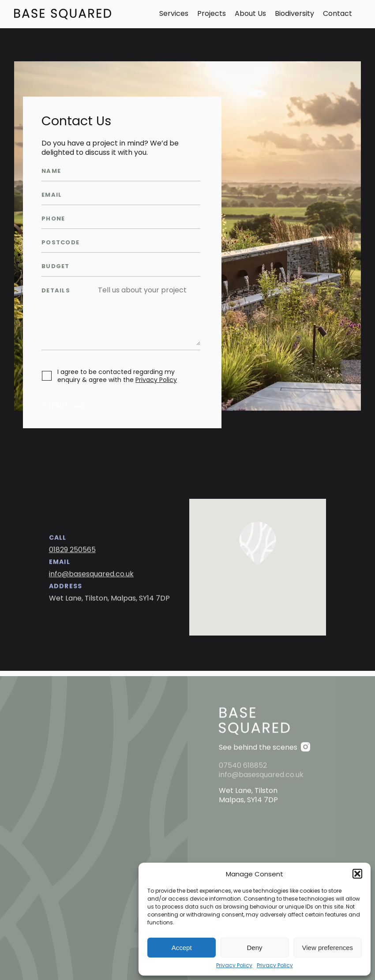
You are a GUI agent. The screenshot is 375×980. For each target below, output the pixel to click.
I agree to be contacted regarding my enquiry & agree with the (117, 376)
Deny (254, 948)
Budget (56, 267)
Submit (55, 406)
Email (52, 195)
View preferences (328, 948)
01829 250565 (72, 556)
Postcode (60, 243)
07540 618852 (243, 794)
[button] (357, 874)
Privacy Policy (234, 965)
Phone (53, 219)
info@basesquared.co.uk (91, 580)
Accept (182, 948)
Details (56, 291)
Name (51, 171)
